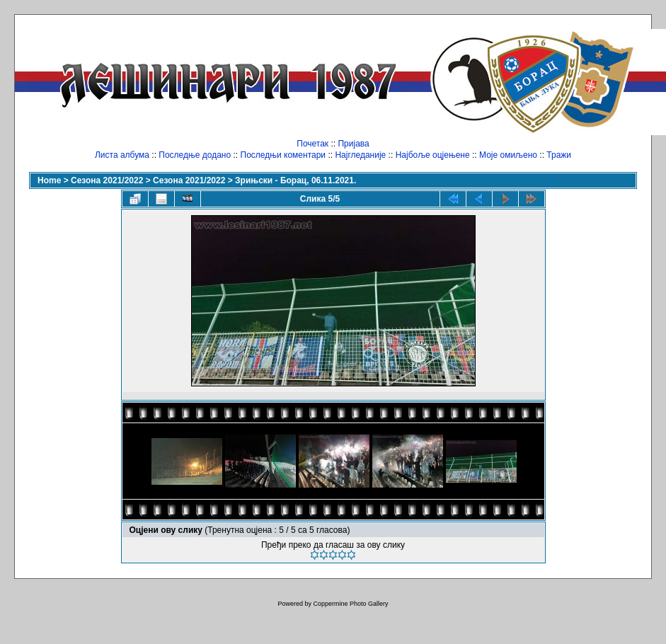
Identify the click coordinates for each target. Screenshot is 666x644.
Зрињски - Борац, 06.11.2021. (295, 180)
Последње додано (195, 155)
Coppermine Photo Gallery (350, 604)
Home (49, 180)
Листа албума (122, 155)
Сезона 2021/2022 (107, 180)
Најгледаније (360, 155)
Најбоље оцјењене (433, 155)
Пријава (353, 144)
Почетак (312, 144)
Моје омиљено (508, 155)
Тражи (559, 155)
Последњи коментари (283, 155)
